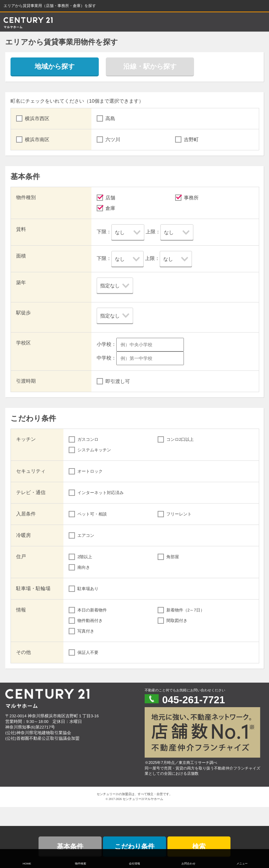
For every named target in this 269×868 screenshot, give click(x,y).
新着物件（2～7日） (185, 610)
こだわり (134, 846)
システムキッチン (94, 450)
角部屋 (173, 557)
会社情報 (134, 864)
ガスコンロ (88, 439)
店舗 (110, 198)
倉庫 (110, 208)
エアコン (86, 535)
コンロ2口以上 (180, 439)
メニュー (242, 864)
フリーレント (179, 514)
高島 (110, 118)
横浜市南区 (37, 139)
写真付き (86, 631)
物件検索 (81, 864)
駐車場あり (88, 589)
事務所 (191, 198)
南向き (84, 567)
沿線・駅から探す (150, 66)
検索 (199, 846)
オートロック (90, 471)
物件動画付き (90, 621)
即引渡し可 (118, 381)
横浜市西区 (37, 118)
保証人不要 (88, 652)
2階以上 (85, 557)
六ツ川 (113, 139)
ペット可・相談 (92, 514)
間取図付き (177, 621)
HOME (27, 864)
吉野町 (191, 139)
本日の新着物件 (92, 610)
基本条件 (70, 846)
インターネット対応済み (101, 493)
